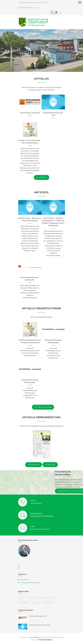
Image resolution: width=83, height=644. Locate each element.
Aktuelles (36, 603)
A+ (52, 13)
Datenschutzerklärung (45, 640)
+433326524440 (25, 2)
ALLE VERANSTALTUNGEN (43, 407)
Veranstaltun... (42, 598)
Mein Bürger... (24, 603)
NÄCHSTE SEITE (50, 465)
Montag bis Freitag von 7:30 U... (30, 8)
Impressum (25, 579)
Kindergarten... (48, 603)
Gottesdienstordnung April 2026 (40, 625)
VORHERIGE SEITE (34, 465)
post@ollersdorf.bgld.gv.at (41, 2)
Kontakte (30, 598)
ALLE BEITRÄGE (42, 177)
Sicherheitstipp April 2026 (30, 113)
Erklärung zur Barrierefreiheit (31, 583)
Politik (53, 598)
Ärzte (21, 598)
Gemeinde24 (35, 637)
